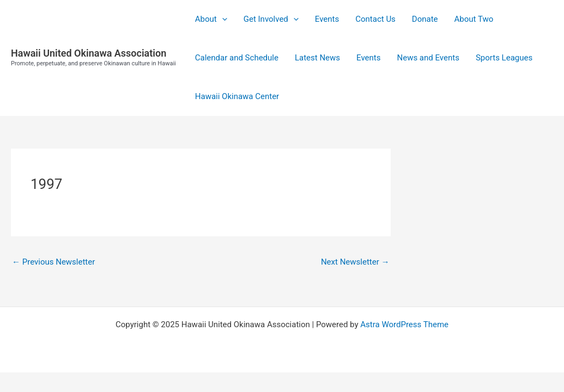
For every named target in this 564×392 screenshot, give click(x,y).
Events (327, 19)
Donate (425, 19)
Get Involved (271, 19)
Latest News (317, 58)
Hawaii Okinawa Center (237, 96)
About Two (474, 19)
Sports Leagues (504, 58)
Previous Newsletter (53, 262)
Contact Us (375, 19)
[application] (222, 19)
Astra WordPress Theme (404, 324)
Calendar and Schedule (237, 58)
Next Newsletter (355, 262)
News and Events (428, 58)
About (211, 19)
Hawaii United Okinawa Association (89, 53)
